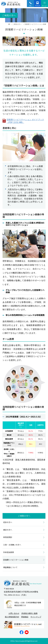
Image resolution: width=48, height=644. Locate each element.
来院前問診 (8, 537)
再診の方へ (8, 530)
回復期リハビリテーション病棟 (16, 560)
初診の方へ (8, 522)
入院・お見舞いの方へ (12, 545)
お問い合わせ (14, 613)
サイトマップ (36, 617)
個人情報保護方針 (12, 617)
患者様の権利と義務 (29, 613)
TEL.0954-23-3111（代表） (16, 595)
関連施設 (25, 617)
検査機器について (10, 567)
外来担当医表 (9, 552)
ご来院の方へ (17, 24)
